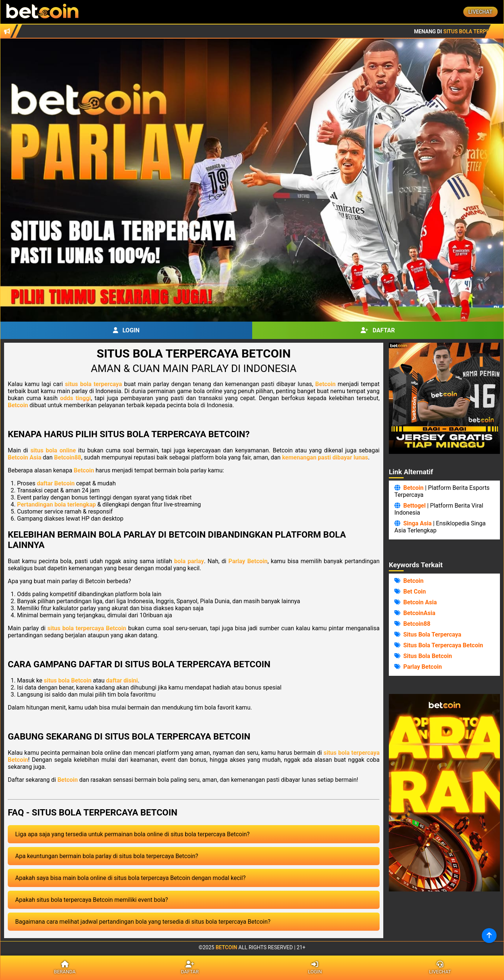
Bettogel (415, 506)
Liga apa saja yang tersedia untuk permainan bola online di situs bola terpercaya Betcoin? (132, 834)
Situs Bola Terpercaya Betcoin (443, 645)
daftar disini (122, 680)
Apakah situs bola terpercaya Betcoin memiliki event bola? (92, 900)
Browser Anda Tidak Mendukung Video (444, 793)
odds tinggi (75, 398)
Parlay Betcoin (248, 561)
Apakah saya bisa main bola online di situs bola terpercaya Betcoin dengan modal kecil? (130, 878)
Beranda (65, 968)
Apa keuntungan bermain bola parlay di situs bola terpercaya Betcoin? (107, 856)
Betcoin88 (68, 457)
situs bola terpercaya (93, 384)
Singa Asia (418, 523)
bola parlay (189, 561)
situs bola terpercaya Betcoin (87, 628)
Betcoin (325, 384)
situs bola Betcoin (68, 680)
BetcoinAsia (419, 613)
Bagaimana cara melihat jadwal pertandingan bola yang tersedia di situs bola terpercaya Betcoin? (143, 922)
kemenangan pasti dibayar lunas (325, 457)
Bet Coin (415, 592)
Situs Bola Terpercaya (432, 634)
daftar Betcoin (56, 483)
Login (126, 330)
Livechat (480, 12)
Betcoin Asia (25, 457)
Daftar (378, 330)
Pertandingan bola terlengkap (56, 504)
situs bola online (53, 450)
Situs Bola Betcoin (428, 656)
